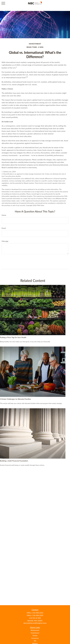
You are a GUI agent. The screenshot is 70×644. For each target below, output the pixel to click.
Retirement (35, 630)
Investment (35, 633)
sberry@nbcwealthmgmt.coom (35, 623)
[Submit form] (7, 261)
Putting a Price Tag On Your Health (13, 337)
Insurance (35, 638)
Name (4, 215)
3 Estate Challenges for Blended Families (15, 399)
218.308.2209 (38, 615)
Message (5, 241)
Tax (35, 641)
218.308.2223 (38, 613)
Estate (35, 635)
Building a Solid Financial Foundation (14, 461)
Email (4, 228)
